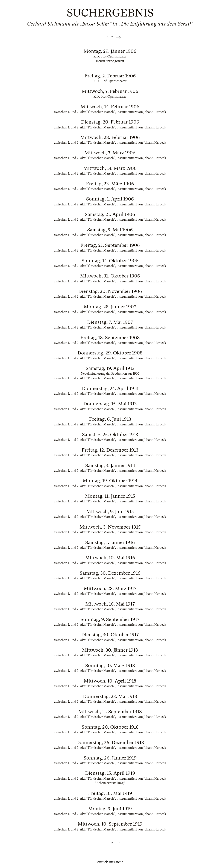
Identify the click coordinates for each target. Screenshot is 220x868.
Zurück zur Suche (110, 862)
